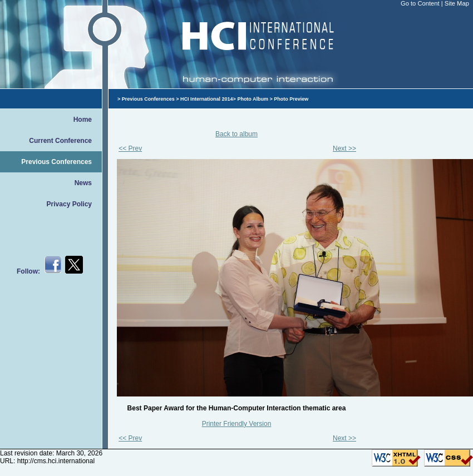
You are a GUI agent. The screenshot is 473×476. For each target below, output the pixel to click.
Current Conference (60, 141)
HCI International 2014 (207, 99)
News (83, 183)
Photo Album (253, 99)
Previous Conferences (56, 162)
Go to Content (421, 3)
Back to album (237, 134)
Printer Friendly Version (237, 424)
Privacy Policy (69, 204)
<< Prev (130, 148)
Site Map (457, 3)
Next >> (344, 148)
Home (83, 120)
